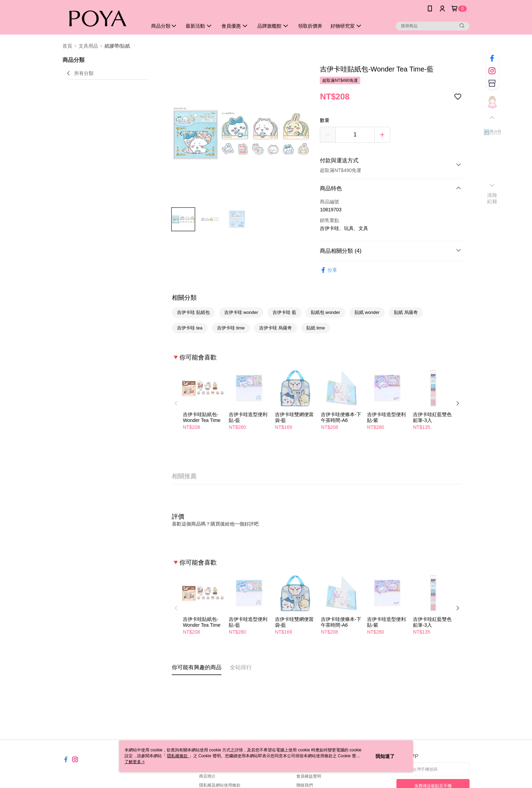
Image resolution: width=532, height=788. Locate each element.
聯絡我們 (305, 785)
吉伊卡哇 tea (190, 328)
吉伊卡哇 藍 (284, 312)
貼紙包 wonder (326, 312)
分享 (328, 270)
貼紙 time (316, 328)
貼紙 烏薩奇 (406, 312)
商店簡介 (207, 776)
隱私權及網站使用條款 (220, 785)
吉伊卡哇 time (231, 328)
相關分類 (184, 298)
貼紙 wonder (367, 312)
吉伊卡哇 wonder (241, 312)
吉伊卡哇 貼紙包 (193, 312)
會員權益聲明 (309, 776)
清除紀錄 (492, 198)
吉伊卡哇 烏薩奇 (275, 328)
